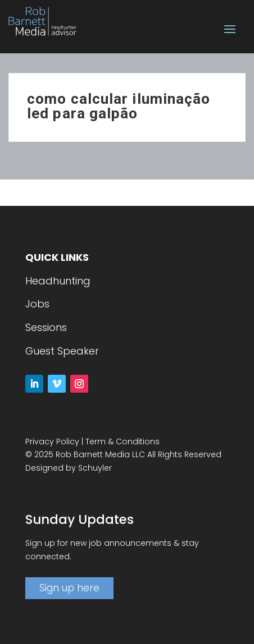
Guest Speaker (62, 351)
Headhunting (58, 281)
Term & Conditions (123, 441)
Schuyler (95, 468)
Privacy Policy (52, 441)
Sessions (46, 327)
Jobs (37, 304)
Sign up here (69, 588)
